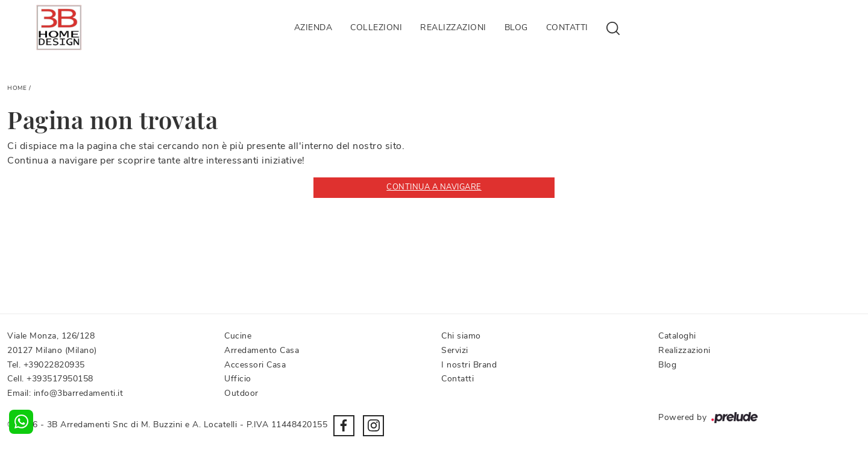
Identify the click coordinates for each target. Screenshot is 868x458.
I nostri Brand (469, 365)
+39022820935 (54, 365)
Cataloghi (677, 336)
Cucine (238, 336)
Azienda (313, 27)
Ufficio (238, 379)
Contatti (567, 27)
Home (17, 88)
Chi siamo (461, 336)
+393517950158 (60, 379)
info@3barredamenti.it (79, 393)
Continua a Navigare (434, 187)
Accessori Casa (255, 365)
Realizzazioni (453, 27)
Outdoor (241, 393)
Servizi (455, 350)
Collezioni (376, 27)
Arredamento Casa (262, 350)
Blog (516, 27)
